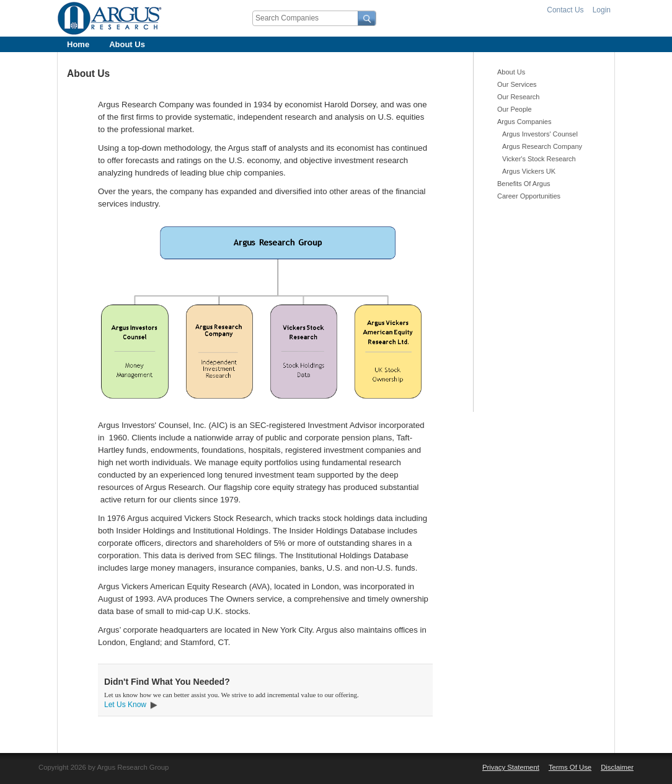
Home (78, 44)
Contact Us (565, 10)
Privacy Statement (511, 767)
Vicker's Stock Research (539, 159)
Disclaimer (617, 767)
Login (602, 10)
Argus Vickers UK (529, 171)
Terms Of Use (570, 767)
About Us (127, 44)
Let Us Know (125, 705)
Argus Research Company (542, 146)
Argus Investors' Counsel (540, 134)
